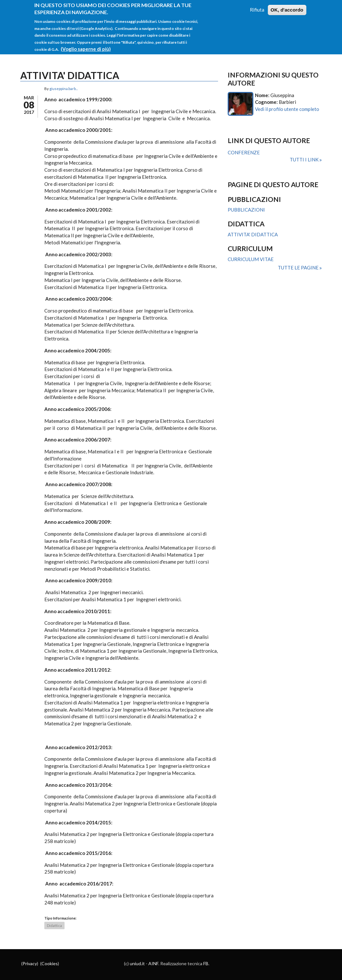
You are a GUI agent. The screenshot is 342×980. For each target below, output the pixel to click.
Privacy (30, 963)
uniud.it (137, 963)
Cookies (50, 963)
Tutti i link (305, 159)
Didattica (54, 926)
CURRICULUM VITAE (251, 259)
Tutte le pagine (299, 268)
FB (206, 963)
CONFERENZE (244, 152)
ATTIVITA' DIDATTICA (253, 234)
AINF (153, 963)
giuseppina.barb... (64, 89)
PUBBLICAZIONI (246, 210)
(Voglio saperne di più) (86, 43)
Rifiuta (257, 4)
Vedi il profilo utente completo (287, 109)
